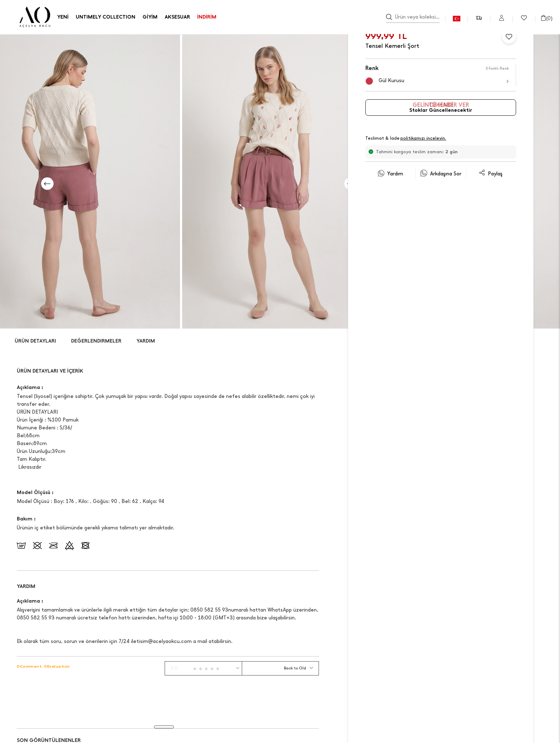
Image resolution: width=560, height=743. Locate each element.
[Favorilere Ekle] (509, 36)
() (546, 18)
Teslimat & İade (406, 139)
